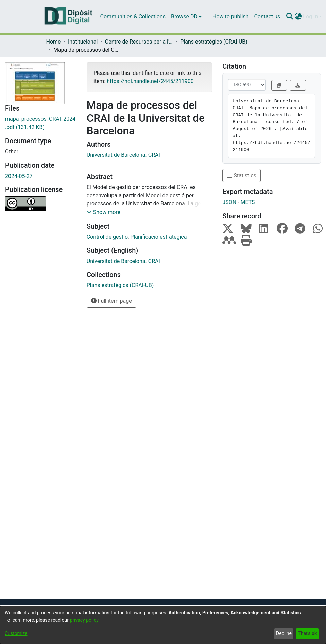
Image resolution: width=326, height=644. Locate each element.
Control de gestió (107, 237)
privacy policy (84, 620)
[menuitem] (186, 17)
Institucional (83, 42)
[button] (104, 212)
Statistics (242, 175)
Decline (284, 633)
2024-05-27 (19, 176)
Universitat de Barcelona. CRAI (123, 155)
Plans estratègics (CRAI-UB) (214, 42)
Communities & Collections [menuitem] (133, 16)
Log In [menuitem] (310, 16)
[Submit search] (289, 17)
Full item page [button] (111, 301)
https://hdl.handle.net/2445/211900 (150, 81)
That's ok (307, 633)
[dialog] (163, 625)
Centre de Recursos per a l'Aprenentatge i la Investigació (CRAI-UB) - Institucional (139, 42)
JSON (229, 202)
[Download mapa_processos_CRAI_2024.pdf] (41, 123)
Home (54, 42)
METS (247, 202)
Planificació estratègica (158, 237)
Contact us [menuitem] (267, 16)
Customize (16, 633)
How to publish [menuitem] (230, 16)
